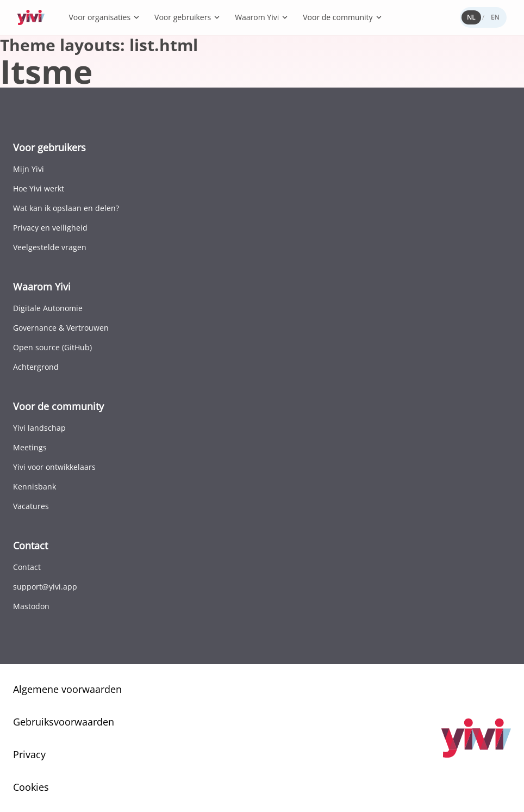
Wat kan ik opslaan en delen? (66, 208)
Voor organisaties (104, 17)
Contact (27, 567)
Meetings (30, 447)
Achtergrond (36, 367)
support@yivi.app (45, 587)
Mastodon (31, 606)
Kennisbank (35, 486)
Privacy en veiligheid (50, 228)
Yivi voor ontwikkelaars (54, 467)
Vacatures (31, 506)
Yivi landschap (39, 428)
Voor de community (342, 17)
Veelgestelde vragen (50, 247)
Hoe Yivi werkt (39, 188)
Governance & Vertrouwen (61, 328)
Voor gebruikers (188, 17)
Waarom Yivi (262, 17)
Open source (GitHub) (52, 347)
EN (495, 17)
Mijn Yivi (29, 169)
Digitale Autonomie (48, 308)
